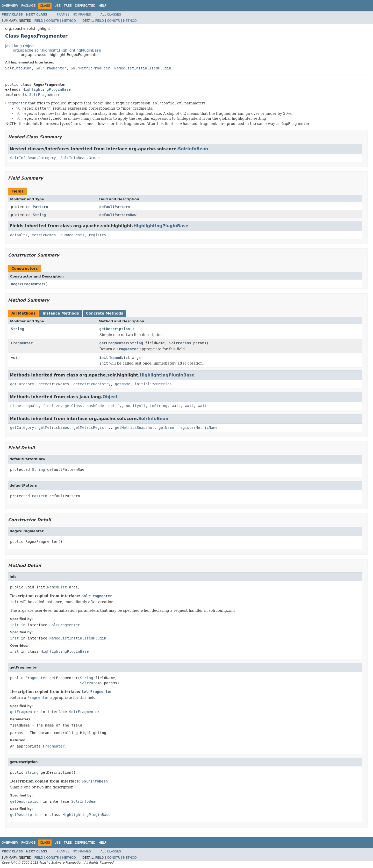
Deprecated (85, 6)
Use (58, 6)
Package (28, 6)
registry (97, 235)
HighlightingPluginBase (46, 89)
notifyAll (136, 406)
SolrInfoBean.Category (33, 158)
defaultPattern (115, 207)
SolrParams (180, 343)
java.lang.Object (20, 46)
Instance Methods (61, 313)
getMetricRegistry (92, 384)
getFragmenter (114, 343)
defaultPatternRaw (118, 215)
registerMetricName (198, 428)
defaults (19, 235)
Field (39, 21)
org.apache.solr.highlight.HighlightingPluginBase (57, 50)
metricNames (44, 235)
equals (32, 406)
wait (176, 406)
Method (69, 21)
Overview (10, 6)
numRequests (72, 235)
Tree (68, 6)
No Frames (82, 15)
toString (159, 406)
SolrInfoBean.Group (80, 158)
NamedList (120, 358)
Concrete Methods (105, 313)
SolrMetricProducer (90, 68)
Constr (53, 21)
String (39, 215)
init (104, 358)
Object (110, 397)
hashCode (95, 406)
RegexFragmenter (27, 284)
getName (123, 384)
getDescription (115, 329)
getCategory (22, 384)
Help (103, 6)
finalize (51, 406)
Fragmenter (22, 343)
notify (115, 406)
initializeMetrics (153, 384)
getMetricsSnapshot (135, 428)
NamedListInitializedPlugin (143, 68)
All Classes (111, 15)
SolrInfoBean (18, 68)
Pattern (40, 207)
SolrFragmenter (51, 68)
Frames (63, 15)
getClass (73, 406)
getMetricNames (54, 384)
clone (16, 406)
